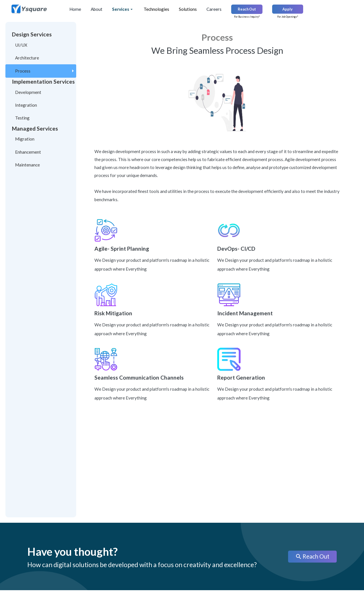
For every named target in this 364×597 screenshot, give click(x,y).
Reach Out (312, 557)
